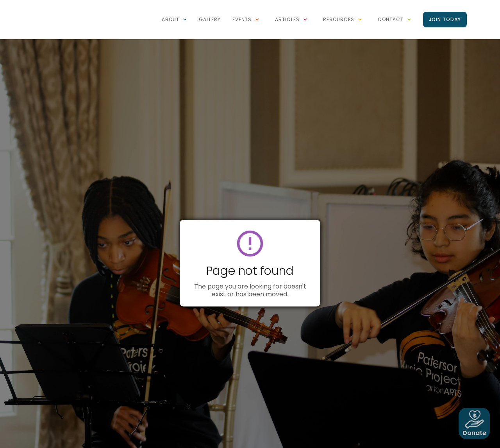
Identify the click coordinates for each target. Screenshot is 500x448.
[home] (64, 4)
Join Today (445, 19)
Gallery (210, 19)
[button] (174, 20)
